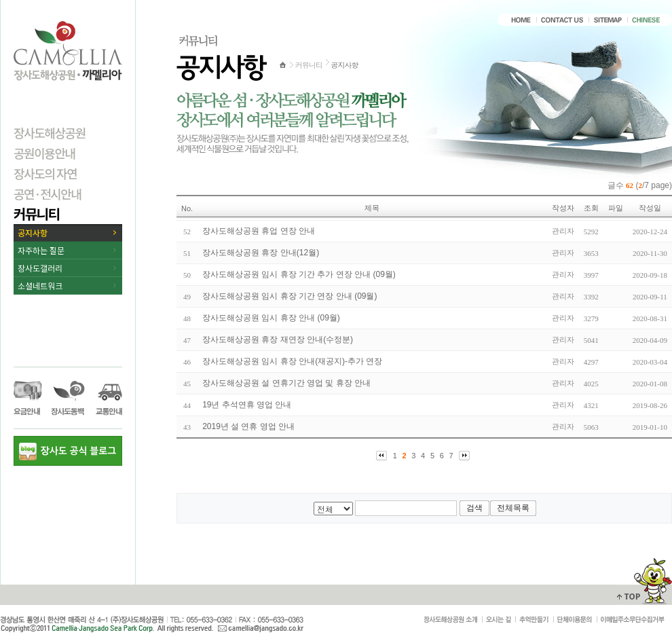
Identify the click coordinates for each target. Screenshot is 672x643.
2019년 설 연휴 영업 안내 (248, 426)
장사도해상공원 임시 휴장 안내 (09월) (271, 318)
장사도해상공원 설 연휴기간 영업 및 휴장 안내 (286, 383)
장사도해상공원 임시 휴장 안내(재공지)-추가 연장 (292, 361)
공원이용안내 (44, 153)
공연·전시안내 (48, 194)
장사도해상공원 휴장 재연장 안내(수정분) (278, 339)
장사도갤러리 (40, 268)
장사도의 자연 (45, 173)
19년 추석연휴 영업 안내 (247, 405)
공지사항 (33, 233)
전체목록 (513, 508)
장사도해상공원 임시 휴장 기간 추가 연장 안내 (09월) (299, 274)
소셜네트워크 (40, 286)
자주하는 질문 (41, 250)
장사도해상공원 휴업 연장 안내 (259, 231)
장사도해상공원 (50, 132)
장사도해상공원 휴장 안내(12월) (261, 253)
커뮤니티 (36, 214)
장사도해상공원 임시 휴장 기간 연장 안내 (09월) (290, 296)
